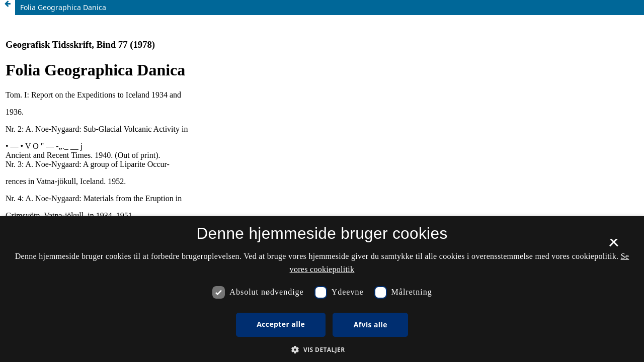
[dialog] (322, 289)
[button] (322, 350)
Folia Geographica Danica (63, 7)
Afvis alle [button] (371, 325)
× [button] (614, 246)
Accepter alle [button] (281, 324)
